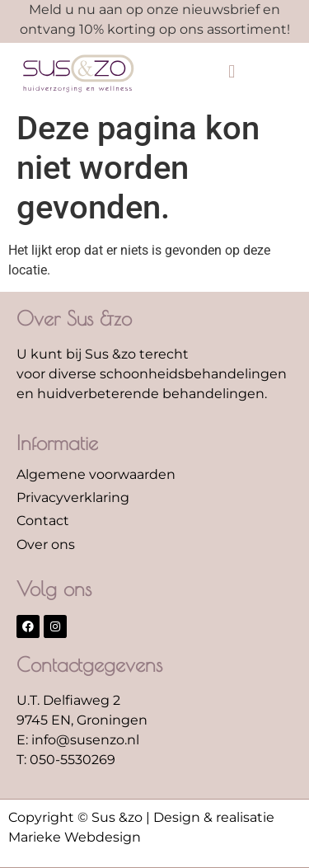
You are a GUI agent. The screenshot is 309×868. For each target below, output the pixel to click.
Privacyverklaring (73, 497)
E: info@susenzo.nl (78, 740)
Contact (43, 521)
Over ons (46, 544)
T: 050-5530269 (66, 760)
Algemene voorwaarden (96, 474)
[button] (232, 72)
